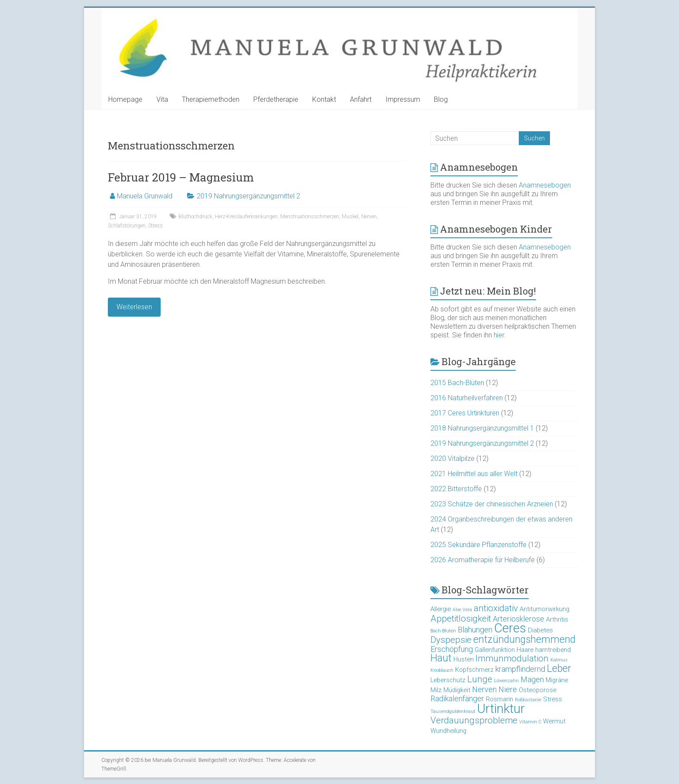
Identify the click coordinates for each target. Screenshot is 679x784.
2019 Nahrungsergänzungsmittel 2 (248, 196)
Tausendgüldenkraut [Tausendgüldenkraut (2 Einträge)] (453, 711)
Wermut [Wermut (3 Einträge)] (554, 721)
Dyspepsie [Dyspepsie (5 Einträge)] (451, 640)
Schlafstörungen (127, 226)
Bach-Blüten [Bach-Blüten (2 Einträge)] (443, 631)
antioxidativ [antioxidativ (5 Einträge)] (496, 608)
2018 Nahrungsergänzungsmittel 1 (482, 428)
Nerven (369, 217)
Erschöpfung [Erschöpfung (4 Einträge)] (452, 649)
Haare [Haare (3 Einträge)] (525, 650)
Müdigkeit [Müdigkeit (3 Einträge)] (457, 690)
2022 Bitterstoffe (456, 489)
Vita (162, 99)
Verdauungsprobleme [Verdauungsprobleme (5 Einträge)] (474, 720)
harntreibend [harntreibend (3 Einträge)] (553, 650)
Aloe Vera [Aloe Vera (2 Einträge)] (462, 610)
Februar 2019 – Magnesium (181, 177)
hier (499, 335)
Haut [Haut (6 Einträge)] (441, 658)
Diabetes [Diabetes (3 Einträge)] (540, 630)
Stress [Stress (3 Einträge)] (553, 699)
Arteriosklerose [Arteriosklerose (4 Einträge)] (519, 619)
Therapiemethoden (211, 99)
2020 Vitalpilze (453, 458)
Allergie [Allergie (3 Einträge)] (441, 609)
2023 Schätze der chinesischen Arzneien (492, 504)
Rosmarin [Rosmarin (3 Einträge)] (500, 699)
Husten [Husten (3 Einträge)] (464, 659)
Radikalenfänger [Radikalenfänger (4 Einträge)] (457, 698)
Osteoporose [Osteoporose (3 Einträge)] (538, 690)
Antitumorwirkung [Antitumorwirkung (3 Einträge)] (545, 609)
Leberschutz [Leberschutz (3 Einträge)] (448, 680)
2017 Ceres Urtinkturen (465, 413)
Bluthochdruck (195, 217)
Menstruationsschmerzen (310, 217)
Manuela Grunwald (145, 196)
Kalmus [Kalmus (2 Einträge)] (559, 660)
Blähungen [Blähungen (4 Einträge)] (475, 630)
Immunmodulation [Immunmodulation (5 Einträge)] (512, 658)
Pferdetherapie (276, 99)
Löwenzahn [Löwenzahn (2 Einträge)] (506, 681)
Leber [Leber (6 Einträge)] (559, 669)
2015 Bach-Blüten (457, 383)
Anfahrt (361, 99)
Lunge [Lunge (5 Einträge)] (480, 679)
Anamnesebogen (545, 185)
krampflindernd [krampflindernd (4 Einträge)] (520, 669)
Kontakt (324, 99)
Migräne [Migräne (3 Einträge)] (557, 680)
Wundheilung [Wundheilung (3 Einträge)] (448, 731)
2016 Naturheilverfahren (467, 398)
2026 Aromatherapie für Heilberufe (483, 560)
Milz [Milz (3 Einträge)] (436, 690)
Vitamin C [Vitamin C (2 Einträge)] (530, 722)
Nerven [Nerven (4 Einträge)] (484, 689)
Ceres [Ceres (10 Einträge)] (510, 628)
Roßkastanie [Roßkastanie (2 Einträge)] (528, 700)
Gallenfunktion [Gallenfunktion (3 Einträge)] (495, 650)
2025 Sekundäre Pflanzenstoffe (479, 545)
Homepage (125, 99)
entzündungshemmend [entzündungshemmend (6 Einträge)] (524, 640)
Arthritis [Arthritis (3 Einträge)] (557, 619)
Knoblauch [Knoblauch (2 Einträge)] (442, 670)
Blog (441, 99)
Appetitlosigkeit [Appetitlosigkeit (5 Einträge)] (461, 619)
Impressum (403, 99)
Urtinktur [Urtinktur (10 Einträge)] (501, 709)
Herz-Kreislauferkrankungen (246, 217)
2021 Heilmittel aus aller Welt (474, 474)
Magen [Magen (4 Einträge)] (532, 679)
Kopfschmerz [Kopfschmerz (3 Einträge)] (474, 670)
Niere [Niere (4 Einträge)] (508, 689)
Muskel (350, 217)
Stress (155, 226)
